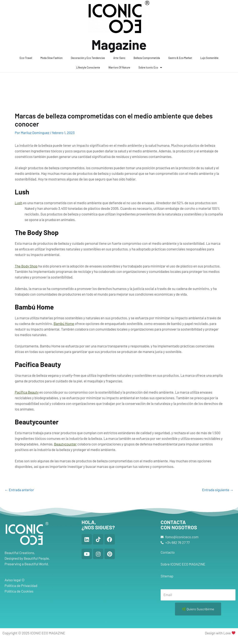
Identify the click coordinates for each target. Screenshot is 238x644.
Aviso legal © (15, 580)
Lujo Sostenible (209, 58)
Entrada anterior (19, 490)
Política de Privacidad (21, 586)
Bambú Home (64, 323)
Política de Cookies (19, 591)
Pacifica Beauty (27, 392)
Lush (19, 203)
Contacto (168, 552)
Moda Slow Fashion (51, 58)
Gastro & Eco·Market (180, 58)
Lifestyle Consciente (88, 67)
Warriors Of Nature (119, 67)
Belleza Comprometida (147, 58)
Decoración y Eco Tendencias (88, 58)
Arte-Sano (119, 58)
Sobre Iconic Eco (150, 68)
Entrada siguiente (218, 490)
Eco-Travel (26, 58)
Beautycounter (65, 444)
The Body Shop (26, 266)
